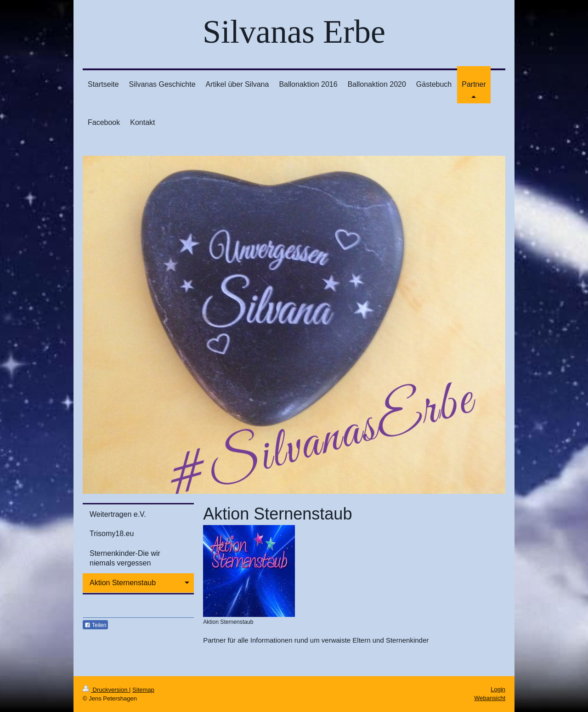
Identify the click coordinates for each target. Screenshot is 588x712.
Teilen (95, 625)
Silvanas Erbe (294, 32)
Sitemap (143, 690)
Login (498, 689)
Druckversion (106, 690)
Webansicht (490, 698)
